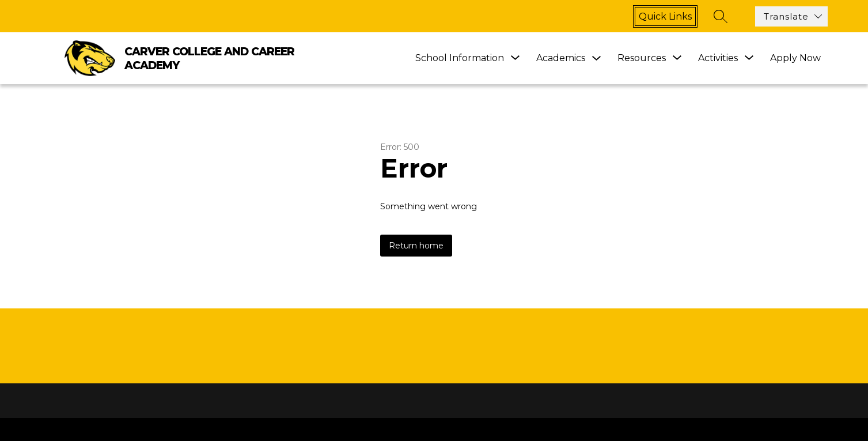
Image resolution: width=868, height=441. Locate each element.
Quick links (665, 16)
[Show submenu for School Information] (460, 58)
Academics (561, 58)
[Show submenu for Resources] (642, 58)
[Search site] (721, 16)
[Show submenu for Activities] (718, 58)
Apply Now (795, 58)
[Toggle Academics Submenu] (597, 59)
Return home (416, 246)
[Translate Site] (791, 16)
